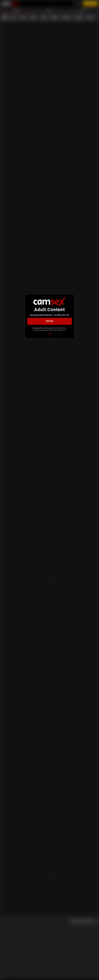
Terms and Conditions (57, 330)
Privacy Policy (39, 330)
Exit (49, 333)
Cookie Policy (61, 328)
